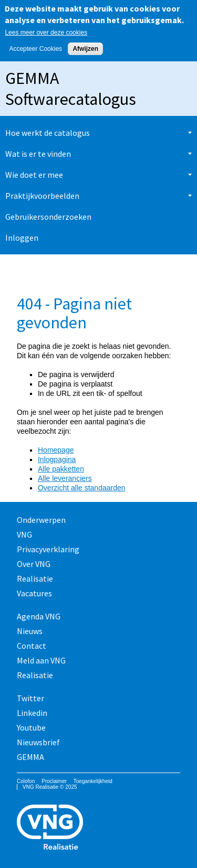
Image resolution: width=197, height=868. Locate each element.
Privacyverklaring (48, 549)
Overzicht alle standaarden (82, 488)
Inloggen (22, 238)
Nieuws (30, 631)
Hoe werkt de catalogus (48, 133)
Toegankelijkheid (93, 781)
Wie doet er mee (34, 175)
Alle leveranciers (65, 478)
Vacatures (34, 593)
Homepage (56, 450)
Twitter (30, 698)
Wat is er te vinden (38, 154)
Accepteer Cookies (35, 49)
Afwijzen (85, 49)
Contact (32, 646)
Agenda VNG (39, 616)
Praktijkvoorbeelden (42, 196)
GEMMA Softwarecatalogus (71, 89)
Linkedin (32, 713)
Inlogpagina (57, 459)
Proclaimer (54, 781)
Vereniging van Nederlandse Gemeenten (98, 828)
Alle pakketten (61, 469)
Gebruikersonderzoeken (48, 217)
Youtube (31, 727)
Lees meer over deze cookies (46, 33)
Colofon (26, 781)
